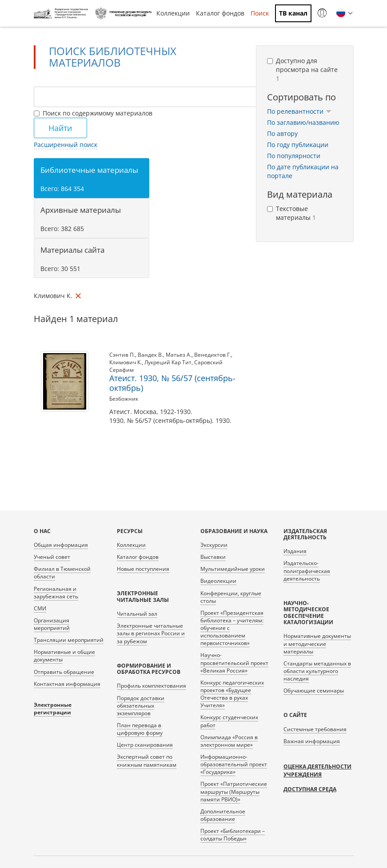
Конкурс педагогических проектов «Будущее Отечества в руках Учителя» (232, 694)
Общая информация (61, 545)
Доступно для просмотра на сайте (302, 70)
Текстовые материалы (291, 213)
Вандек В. (150, 355)
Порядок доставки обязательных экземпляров (141, 706)
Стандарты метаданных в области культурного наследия (317, 671)
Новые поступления (143, 569)
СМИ (40, 608)
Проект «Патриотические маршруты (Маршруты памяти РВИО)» (234, 791)
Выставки (213, 557)
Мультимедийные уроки (233, 569)
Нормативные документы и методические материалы (317, 643)
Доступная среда (310, 789)
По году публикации (298, 145)
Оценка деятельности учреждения (317, 770)
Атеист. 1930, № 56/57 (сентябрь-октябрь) (172, 383)
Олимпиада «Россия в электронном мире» (229, 741)
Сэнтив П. (122, 355)
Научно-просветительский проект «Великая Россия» (234, 663)
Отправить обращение (64, 672)
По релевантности (299, 111)
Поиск (260, 13)
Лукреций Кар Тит (168, 362)
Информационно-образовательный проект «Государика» (234, 764)
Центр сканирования (145, 745)
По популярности (294, 156)
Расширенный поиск (66, 145)
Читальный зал (137, 614)
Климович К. (126, 362)
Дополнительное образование (223, 815)
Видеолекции (218, 581)
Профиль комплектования (152, 686)
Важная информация (312, 741)
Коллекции (173, 13)
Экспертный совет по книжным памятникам (147, 760)
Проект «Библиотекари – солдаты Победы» (233, 835)
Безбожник (124, 399)
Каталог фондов (220, 13)
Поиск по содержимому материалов (93, 113)
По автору (282, 133)
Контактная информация (67, 684)
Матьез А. (179, 355)
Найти (60, 128)
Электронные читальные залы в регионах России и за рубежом (151, 633)
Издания (295, 551)
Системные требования (315, 729)
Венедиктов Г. (213, 355)
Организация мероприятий (52, 624)
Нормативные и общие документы (64, 656)
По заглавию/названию (303, 122)
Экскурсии (214, 545)
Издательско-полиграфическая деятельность (307, 571)
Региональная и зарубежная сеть (56, 593)
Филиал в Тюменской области (62, 573)
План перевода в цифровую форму (140, 729)
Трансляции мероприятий (69, 640)
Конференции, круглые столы (231, 597)
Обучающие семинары (314, 691)
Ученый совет (52, 557)
